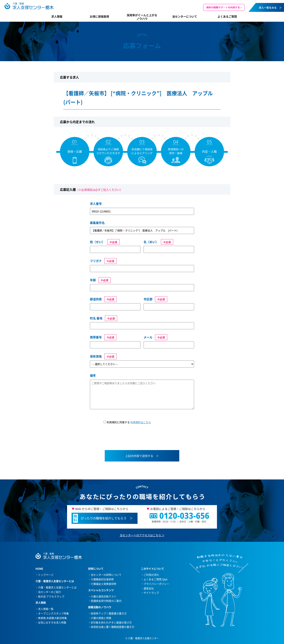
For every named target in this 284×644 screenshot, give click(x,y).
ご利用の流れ (151, 575)
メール (148, 337)
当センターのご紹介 (50, 592)
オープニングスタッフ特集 (53, 613)
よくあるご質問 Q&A (156, 579)
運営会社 (149, 588)
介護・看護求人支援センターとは (57, 587)
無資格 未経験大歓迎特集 (52, 618)
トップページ (46, 575)
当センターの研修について (106, 575)
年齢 (93, 280)
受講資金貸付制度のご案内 (106, 601)
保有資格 (96, 356)
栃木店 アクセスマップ (51, 596)
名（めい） (151, 242)
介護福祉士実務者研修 (104, 584)
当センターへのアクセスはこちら (140, 535)
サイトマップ (151, 593)
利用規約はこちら (141, 422)
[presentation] (120, 440)
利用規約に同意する (127, 422)
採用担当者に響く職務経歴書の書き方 (113, 627)
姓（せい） (97, 242)
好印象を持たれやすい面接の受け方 (111, 622)
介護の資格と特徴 (101, 618)
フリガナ (96, 261)
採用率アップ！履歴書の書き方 (109, 613)
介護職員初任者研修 (102, 579)
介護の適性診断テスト (104, 596)
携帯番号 (96, 337)
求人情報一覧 (46, 609)
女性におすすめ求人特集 (52, 622)
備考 (93, 375)
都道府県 (96, 299)
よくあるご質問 (227, 16)
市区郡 (148, 299)
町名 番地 (96, 318)
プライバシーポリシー (156, 584)
